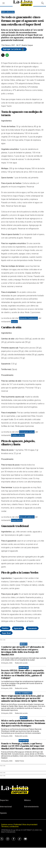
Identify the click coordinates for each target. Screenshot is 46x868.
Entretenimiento (24, 693)
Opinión (3, 813)
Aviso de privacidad (30, 825)
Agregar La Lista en (14, 49)
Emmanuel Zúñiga (27, 432)
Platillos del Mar (18, 435)
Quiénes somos (7, 825)
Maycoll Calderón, (27, 517)
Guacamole (32, 628)
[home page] (23, 790)
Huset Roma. (17, 520)
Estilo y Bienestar (8, 12)
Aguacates (18, 628)
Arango (14, 322)
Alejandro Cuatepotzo (28, 318)
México (24, 644)
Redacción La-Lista (21, 663)
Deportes (24, 668)
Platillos (5, 628)
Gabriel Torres (19, 761)
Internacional (6, 807)
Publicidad (18, 825)
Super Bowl (6, 633)
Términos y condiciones (10, 827)
